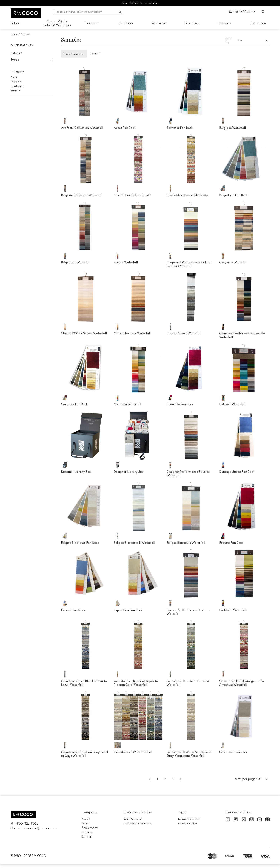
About (86, 819)
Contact (87, 833)
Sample (15, 91)
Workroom (159, 24)
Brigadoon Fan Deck (233, 195)
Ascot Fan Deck (125, 128)
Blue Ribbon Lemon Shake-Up (187, 195)
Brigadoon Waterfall (76, 263)
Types (32, 60)
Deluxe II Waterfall (232, 405)
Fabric (15, 24)
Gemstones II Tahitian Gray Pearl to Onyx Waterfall (84, 754)
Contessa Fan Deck (74, 405)
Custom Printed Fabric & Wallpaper (57, 24)
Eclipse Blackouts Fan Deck (80, 543)
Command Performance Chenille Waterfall (242, 336)
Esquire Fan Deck (231, 543)
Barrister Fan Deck (180, 128)
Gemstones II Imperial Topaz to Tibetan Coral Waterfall (136, 683)
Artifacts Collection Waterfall (82, 128)
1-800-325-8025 (25, 824)
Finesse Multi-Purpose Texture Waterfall (188, 612)
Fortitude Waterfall (233, 610)
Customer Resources (137, 824)
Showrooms (90, 828)
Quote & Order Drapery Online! (140, 3)
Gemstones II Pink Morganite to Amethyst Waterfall (242, 683)
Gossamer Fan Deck (233, 752)
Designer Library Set (128, 472)
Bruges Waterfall (126, 263)
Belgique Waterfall (233, 128)
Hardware (126, 24)
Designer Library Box (76, 472)
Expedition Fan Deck (128, 610)
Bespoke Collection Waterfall (82, 195)
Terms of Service (189, 819)
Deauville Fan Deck (180, 405)
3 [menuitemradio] (173, 779)
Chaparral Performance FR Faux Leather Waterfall (189, 265)
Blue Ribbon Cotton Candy (132, 195)
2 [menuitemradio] (165, 779)
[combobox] (253, 41)
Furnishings (192, 24)
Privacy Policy (187, 824)
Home (14, 34)
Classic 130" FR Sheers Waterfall (84, 334)
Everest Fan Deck (73, 610)
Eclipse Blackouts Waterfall (186, 543)
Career (87, 837)
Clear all (95, 54)
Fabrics (15, 77)
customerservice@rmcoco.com (34, 828)
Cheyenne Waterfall (233, 263)
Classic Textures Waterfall (132, 334)
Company (224, 24)
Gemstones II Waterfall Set (133, 752)
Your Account (133, 819)
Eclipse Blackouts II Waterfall (134, 543)
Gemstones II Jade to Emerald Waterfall (188, 683)
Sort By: (229, 40)
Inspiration (258, 24)
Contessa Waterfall (128, 405)
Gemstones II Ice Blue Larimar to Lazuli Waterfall (84, 683)
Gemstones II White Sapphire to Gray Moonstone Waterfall (189, 754)
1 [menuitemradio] (157, 779)
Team (85, 824)
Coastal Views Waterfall (184, 334)
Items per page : (245, 779)
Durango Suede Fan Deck (237, 472)
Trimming (92, 24)
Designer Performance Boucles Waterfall (188, 474)
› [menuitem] (181, 779)
